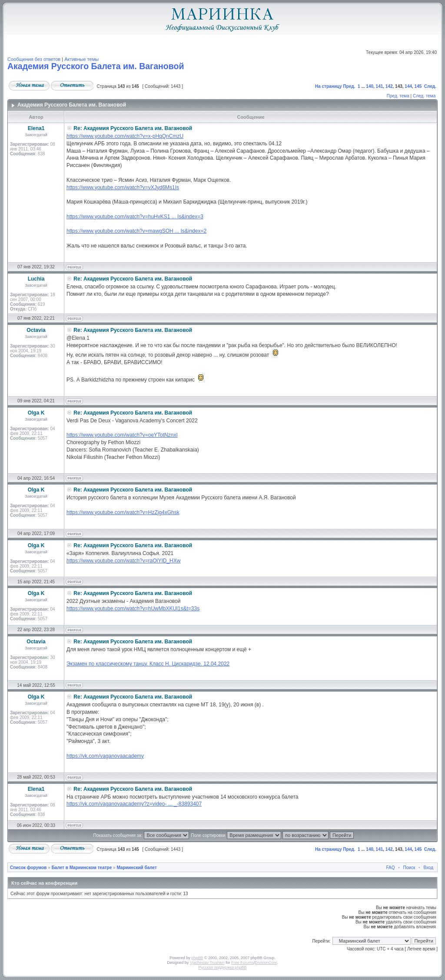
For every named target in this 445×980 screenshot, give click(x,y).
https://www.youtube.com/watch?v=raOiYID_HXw (123, 561)
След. (430, 86)
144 (408, 86)
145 (418, 86)
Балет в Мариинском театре (82, 868)
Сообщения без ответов (34, 59)
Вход (428, 868)
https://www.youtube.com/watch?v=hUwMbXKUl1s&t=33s (133, 609)
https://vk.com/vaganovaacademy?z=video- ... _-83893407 (134, 804)
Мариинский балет (136, 868)
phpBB (197, 958)
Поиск (409, 868)
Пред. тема (398, 96)
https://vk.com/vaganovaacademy (105, 756)
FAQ (391, 868)
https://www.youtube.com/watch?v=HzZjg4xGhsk (123, 512)
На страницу (329, 86)
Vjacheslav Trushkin (207, 963)
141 (380, 86)
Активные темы (81, 59)
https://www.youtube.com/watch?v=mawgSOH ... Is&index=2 (136, 231)
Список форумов (28, 868)
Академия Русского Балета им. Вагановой (96, 66)
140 (370, 86)
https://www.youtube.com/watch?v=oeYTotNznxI (122, 435)
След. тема (424, 96)
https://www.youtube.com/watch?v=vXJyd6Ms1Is (123, 187)
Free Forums (242, 963)
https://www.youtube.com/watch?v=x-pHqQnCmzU (125, 136)
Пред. (349, 86)
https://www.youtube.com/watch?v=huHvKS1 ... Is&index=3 (135, 217)
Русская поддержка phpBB (223, 967)
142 (389, 86)
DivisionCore (266, 963)
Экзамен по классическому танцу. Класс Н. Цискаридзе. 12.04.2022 (148, 664)
